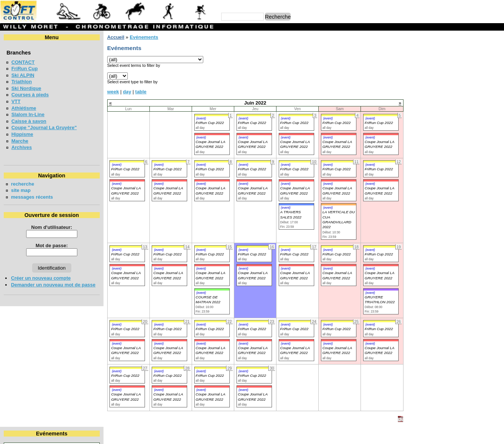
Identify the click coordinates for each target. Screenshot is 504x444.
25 (483, 82)
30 (455, 89)
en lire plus (488, 240)
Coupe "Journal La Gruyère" (44, 128)
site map (21, 190)
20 (417, 82)
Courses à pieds (30, 95)
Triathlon (21, 82)
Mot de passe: (50, 246)
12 (497, 69)
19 (497, 76)
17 (469, 76)
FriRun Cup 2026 (434, 138)
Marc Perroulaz (288, 434)
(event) (198, 118)
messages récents (32, 197)
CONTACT (23, 62)
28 (430, 89)
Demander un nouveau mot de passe (53, 285)
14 (430, 76)
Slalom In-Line (28, 114)
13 (417, 76)
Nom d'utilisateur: (50, 227)
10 (469, 69)
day (124, 92)
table (138, 92)
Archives (21, 147)
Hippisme (22, 134)
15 (443, 76)
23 (455, 82)
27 (417, 89)
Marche (20, 141)
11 (483, 69)
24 (469, 82)
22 (443, 82)
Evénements (141, 37)
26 (497, 82)
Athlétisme (24, 108)
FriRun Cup (24, 69)
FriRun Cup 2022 (207, 123)
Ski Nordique (26, 88)
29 (443, 89)
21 (430, 82)
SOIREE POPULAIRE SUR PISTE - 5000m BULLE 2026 (453, 168)
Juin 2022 (453, 50)
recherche (22, 184)
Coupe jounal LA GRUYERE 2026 (452, 151)
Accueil (113, 37)
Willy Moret (237, 434)
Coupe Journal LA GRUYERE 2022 (123, 350)
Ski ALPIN (23, 75)
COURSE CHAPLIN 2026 (442, 184)
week (111, 92)
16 (455, 76)
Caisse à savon (29, 121)
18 (483, 76)
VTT (16, 101)
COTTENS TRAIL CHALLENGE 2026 (455, 217)
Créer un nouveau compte (41, 278)
